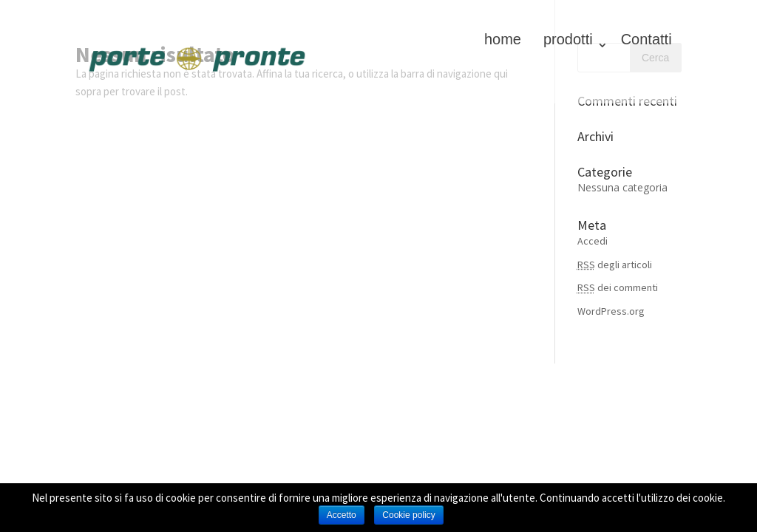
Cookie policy (408, 515)
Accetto (342, 515)
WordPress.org (611, 311)
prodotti (568, 39)
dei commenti (618, 287)
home (503, 39)
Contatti (646, 39)
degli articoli (615, 265)
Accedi (593, 241)
